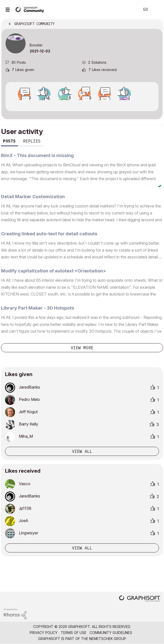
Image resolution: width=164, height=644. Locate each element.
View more (82, 348)
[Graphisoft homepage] (140, 599)
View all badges (82, 105)
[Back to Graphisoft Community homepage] (31, 9)
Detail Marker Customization (33, 197)
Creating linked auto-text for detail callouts (49, 234)
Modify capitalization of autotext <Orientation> (53, 271)
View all (82, 451)
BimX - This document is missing (37, 155)
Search (129, 10)
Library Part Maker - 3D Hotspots (38, 308)
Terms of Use (74, 633)
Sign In (156, 10)
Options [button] (156, 24)
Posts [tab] (9, 141)
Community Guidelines (111, 633)
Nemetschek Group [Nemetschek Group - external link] (108, 639)
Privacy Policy (44, 633)
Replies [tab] (32, 141)
